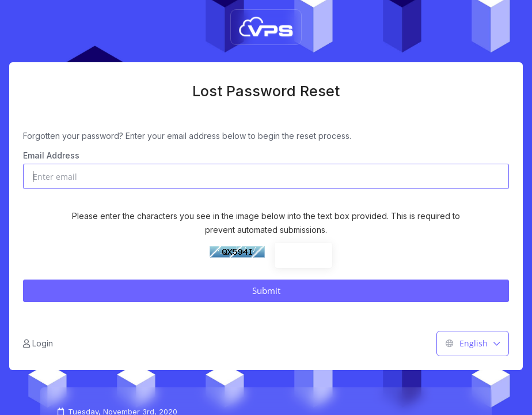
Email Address (51, 155)
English (473, 343)
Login (38, 343)
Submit (266, 290)
